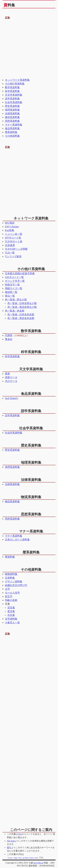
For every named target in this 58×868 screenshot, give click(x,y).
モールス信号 (12, 593)
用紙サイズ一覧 (14, 288)
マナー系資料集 (14, 125)
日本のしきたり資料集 (17, 540)
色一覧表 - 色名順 (15, 311)
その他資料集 (12, 136)
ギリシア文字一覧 (15, 281)
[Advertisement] (29, 49)
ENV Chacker (12, 227)
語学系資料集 (12, 99)
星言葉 (11, 611)
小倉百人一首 (12, 622)
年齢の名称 (11, 600)
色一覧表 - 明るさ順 (16, 300)
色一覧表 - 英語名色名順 (21, 318)
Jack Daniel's (11, 398)
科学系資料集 (12, 91)
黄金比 (9, 339)
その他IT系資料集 (15, 84)
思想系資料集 (12, 121)
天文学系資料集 (14, 95)
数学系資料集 (12, 87)
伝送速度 (10, 245)
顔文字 (9, 596)
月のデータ (11, 381)
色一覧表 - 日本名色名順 (21, 314)
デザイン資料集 (14, 581)
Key (20, 834)
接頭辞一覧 (11, 292)
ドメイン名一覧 (14, 234)
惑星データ (11, 377)
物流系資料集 (12, 117)
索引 (9, 847)
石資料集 (10, 578)
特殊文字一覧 (12, 285)
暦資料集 (10, 557)
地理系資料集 (12, 110)
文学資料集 (11, 619)
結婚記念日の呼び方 (16, 585)
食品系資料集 (12, 128)
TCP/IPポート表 (14, 241)
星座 (7, 374)
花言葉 (11, 608)
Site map (11, 841)
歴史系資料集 (12, 106)
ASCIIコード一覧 (14, 277)
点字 (7, 589)
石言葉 (11, 615)
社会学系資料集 (14, 102)
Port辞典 (10, 230)
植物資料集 (11, 574)
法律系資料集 (12, 113)
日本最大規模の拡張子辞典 (20, 273)
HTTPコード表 (13, 238)
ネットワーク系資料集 (17, 80)
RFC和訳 (10, 223)
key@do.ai (38, 863)
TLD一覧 (10, 253)
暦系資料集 (11, 132)
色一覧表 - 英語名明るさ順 (22, 307)
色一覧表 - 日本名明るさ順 (22, 303)
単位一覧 (10, 296)
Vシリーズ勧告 (13, 256)
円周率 (9, 335)
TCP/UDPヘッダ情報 (16, 249)
